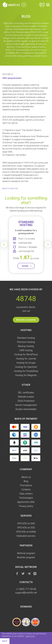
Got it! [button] (5, 641)
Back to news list (10, 188)
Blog (26, 481)
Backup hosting (26, 346)
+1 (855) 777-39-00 (26, 589)
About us (26, 477)
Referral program (26, 553)
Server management (26, 405)
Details (25, 266)
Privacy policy (26, 506)
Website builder (26, 397)
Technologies (26, 498)
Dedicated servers (26, 536)
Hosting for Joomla (26, 359)
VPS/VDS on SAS (26, 523)
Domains (26, 607)
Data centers (26, 494)
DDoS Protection (26, 401)
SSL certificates (26, 393)
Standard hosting (26, 338)
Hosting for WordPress (26, 354)
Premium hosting (26, 342)
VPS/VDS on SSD (26, 528)
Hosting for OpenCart (26, 367)
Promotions (26, 485)
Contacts (26, 489)
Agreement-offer (26, 502)
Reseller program (26, 557)
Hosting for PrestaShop (26, 371)
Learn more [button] (30, 636)
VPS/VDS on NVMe (26, 532)
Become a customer (26, 320)
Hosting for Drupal (26, 363)
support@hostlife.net (26, 593)
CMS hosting (26, 350)
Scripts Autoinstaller (26, 409)
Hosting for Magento (26, 375)
